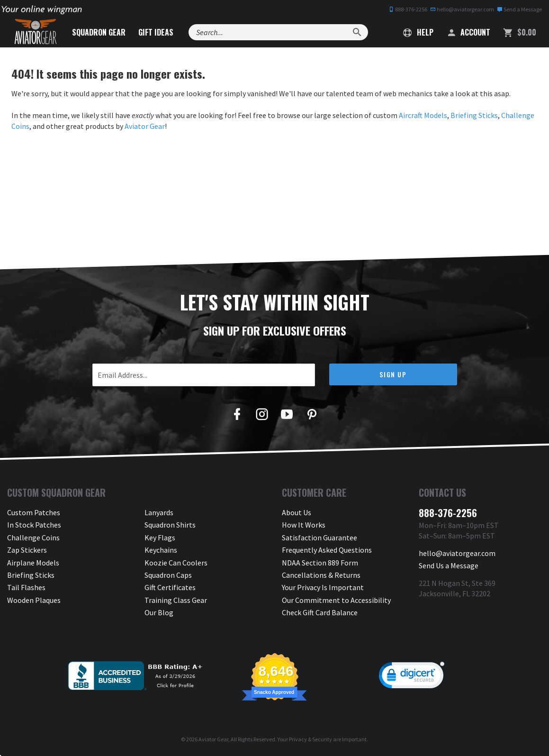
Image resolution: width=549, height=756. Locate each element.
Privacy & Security (310, 739)
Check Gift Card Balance (320, 612)
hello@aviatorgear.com (462, 9)
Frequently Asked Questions (327, 550)
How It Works (304, 525)
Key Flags (160, 537)
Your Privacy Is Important (323, 587)
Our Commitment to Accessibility (336, 600)
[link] (412, 677)
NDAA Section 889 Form (320, 563)
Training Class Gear (176, 600)
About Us (297, 512)
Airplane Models (33, 563)
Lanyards (159, 512)
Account (468, 32)
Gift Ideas (156, 32)
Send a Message (519, 9)
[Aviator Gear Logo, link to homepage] (36, 32)
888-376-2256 (408, 9)
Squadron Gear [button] (99, 32)
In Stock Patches (34, 525)
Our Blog (159, 612)
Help (418, 32)
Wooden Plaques (34, 600)
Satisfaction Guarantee (319, 537)
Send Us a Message (449, 565)
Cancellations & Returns (321, 575)
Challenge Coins (33, 537)
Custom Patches (34, 512)
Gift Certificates (170, 587)
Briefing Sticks (474, 115)
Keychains (161, 550)
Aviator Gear (145, 126)
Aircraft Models (423, 115)
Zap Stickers (27, 550)
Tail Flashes (26, 587)
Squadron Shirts (170, 525)
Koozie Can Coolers (176, 563)
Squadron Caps (168, 575)
